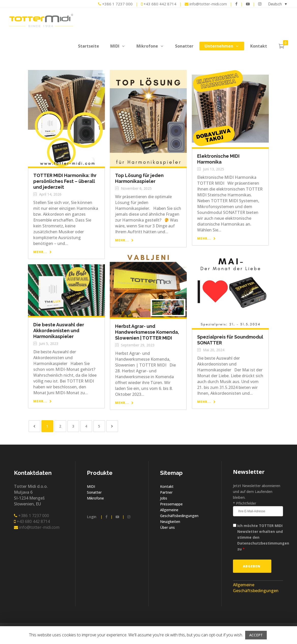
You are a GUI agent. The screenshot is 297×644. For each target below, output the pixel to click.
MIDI (91, 486)
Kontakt (167, 486)
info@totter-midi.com (206, 4)
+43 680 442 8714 (159, 4)
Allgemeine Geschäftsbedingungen (256, 588)
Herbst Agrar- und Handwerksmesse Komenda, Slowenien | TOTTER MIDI (147, 332)
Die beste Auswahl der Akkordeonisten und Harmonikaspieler (59, 331)
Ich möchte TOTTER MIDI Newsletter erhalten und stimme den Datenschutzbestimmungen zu (263, 537)
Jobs (164, 498)
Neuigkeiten (170, 522)
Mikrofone (95, 498)
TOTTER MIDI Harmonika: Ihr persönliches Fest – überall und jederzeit (65, 181)
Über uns (167, 527)
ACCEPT (256, 635)
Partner (166, 492)
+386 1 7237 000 (115, 4)
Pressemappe (171, 504)
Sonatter (94, 492)
